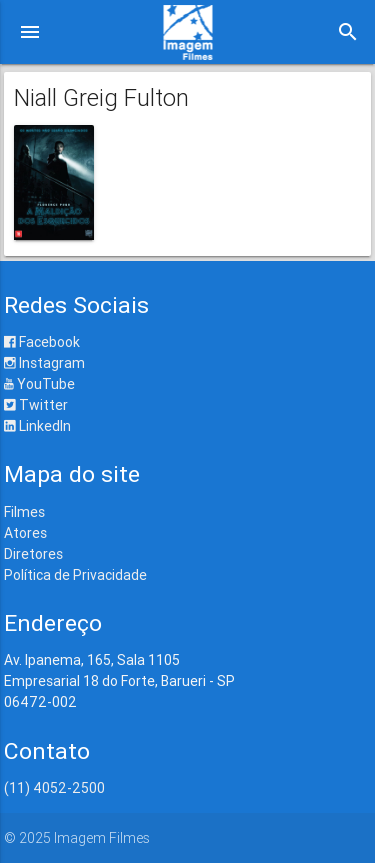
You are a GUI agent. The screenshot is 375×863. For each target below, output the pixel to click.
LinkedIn (37, 426)
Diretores (33, 554)
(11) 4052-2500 (54, 788)
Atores (25, 533)
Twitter (36, 405)
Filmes (24, 512)
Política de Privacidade (75, 575)
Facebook (42, 342)
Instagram (44, 363)
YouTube (39, 384)
